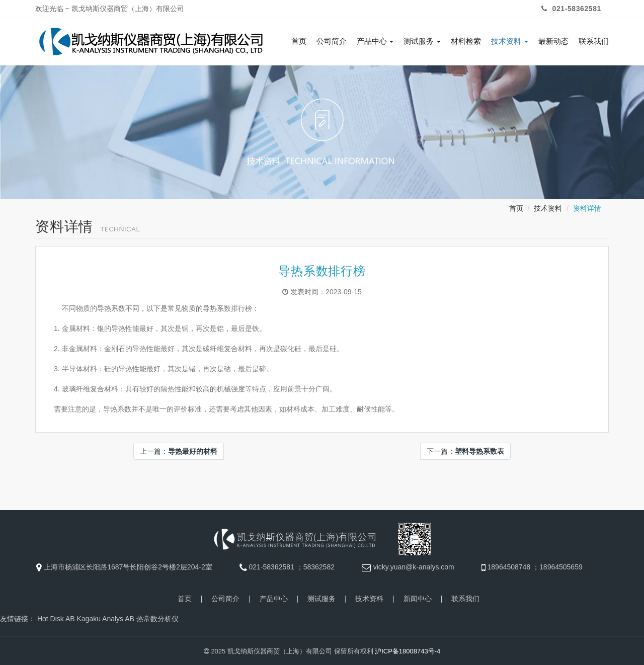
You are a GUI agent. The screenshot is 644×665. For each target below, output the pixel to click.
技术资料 (510, 41)
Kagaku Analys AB (105, 618)
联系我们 (594, 41)
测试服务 (422, 41)
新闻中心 (418, 598)
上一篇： (179, 450)
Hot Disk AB (56, 618)
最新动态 (553, 41)
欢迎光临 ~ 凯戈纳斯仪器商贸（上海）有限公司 (110, 9)
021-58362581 (570, 9)
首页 (299, 41)
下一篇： (465, 450)
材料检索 (466, 41)
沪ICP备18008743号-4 (408, 650)
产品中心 (375, 41)
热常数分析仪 (157, 618)
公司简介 (332, 41)
